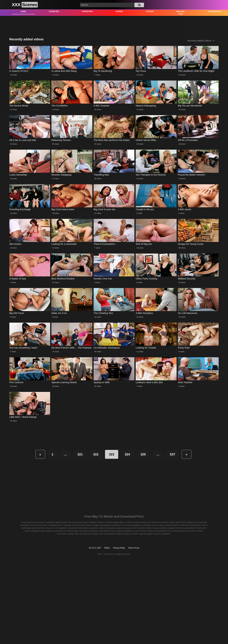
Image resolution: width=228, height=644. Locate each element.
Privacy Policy (119, 548)
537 (173, 454)
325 (143, 454)
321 (80, 454)
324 (127, 454)
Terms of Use (134, 548)
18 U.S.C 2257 (95, 548)
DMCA (107, 548)
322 (96, 454)
